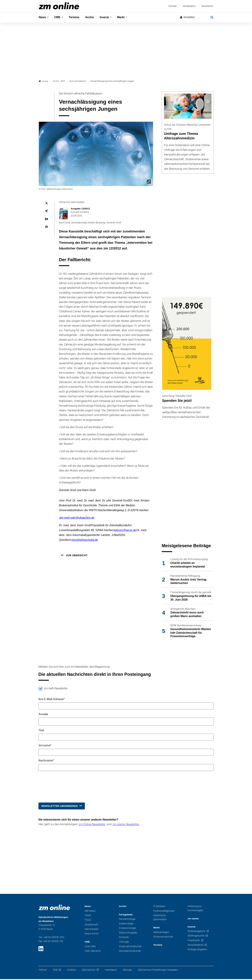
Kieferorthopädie (128, 934)
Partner (43, 971)
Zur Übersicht (76, 556)
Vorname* (45, 747)
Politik (88, 916)
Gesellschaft (91, 925)
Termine (76, 17)
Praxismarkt (194, 941)
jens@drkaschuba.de (85, 541)
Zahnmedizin (92, 930)
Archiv (93, 17)
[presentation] (65, 786)
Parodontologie (127, 920)
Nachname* (46, 762)
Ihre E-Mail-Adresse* (52, 700)
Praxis (88, 921)
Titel (41, 731)
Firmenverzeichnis (163, 938)
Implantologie (126, 925)
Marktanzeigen (161, 933)
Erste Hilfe (90, 947)
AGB (55, 971)
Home (44, 82)
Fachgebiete (126, 915)
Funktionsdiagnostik (164, 912)
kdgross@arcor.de (125, 531)
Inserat (108, 17)
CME (58, 17)
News (43, 17)
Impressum (111, 971)
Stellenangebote (196, 932)
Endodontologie (128, 929)
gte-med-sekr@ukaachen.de (77, 519)
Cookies (71, 971)
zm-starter (193, 919)
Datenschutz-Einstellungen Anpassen (158, 971)
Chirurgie (124, 943)
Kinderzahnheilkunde (130, 947)
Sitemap (127, 971)
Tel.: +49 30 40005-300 (52, 938)
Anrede (43, 715)
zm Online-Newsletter (92, 825)
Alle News (90, 912)
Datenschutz (89, 971)
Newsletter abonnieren (60, 807)
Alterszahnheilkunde (130, 952)
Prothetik (124, 938)
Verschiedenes (196, 946)
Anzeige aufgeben (197, 950)
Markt (126, 17)
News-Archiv (92, 935)
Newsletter (207, 6)
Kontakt (173, 6)
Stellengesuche (196, 937)
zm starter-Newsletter (126, 825)
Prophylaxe (159, 907)
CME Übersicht (93, 952)
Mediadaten (189, 6)
